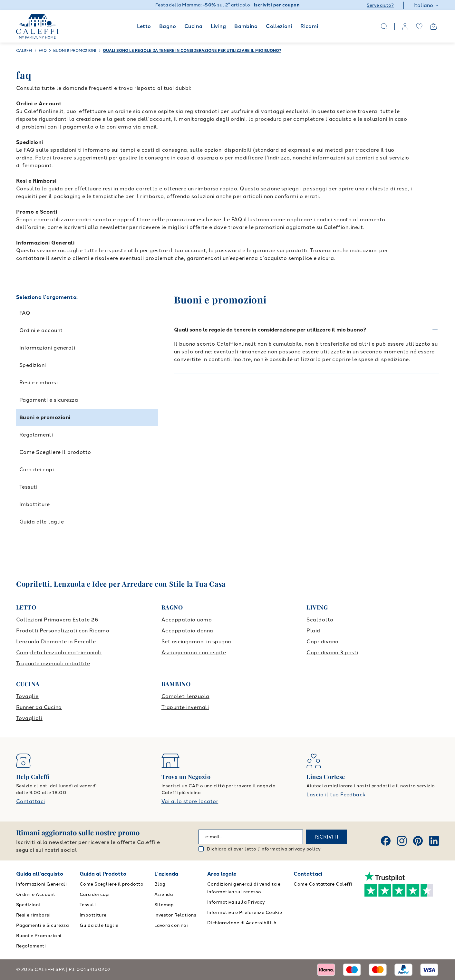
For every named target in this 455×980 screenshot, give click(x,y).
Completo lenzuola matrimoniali (59, 653)
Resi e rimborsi (39, 383)
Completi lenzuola (185, 696)
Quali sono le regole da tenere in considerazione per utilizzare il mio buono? (270, 330)
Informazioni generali (47, 348)
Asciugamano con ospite (194, 653)
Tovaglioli (29, 718)
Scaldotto (320, 620)
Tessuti (28, 487)
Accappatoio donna (187, 631)
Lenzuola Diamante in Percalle (56, 642)
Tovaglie (27, 696)
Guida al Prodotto (103, 874)
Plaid (313, 631)
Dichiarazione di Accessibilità (242, 923)
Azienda (164, 894)
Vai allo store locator (190, 801)
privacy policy (305, 849)
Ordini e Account (36, 894)
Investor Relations (175, 915)
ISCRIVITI (326, 837)
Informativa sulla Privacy (236, 902)
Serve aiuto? (380, 5)
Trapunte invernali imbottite (53, 663)
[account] (405, 26)
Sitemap (164, 905)
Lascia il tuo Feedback (336, 795)
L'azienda (166, 874)
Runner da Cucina (39, 707)
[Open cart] (433, 26)
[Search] (384, 26)
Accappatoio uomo (187, 620)
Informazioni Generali (41, 884)
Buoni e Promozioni (39, 936)
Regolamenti (36, 435)
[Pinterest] (418, 841)
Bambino (246, 26)
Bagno (168, 26)
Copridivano (322, 642)
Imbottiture (34, 504)
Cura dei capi (37, 470)
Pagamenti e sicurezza (49, 400)
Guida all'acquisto (40, 874)
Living (218, 26)
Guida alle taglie (42, 522)
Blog (160, 884)
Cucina (193, 26)
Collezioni (279, 26)
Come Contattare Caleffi (323, 884)
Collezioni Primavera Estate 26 (57, 620)
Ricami (309, 26)
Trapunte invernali (185, 707)
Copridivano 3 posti (332, 653)
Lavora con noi (171, 925)
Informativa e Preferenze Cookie (245, 913)
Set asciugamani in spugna (196, 642)
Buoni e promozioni (45, 417)
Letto (144, 26)
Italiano (426, 5)
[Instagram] (402, 841)
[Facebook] (386, 841)
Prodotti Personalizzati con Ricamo (63, 631)
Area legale (222, 874)
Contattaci (31, 801)
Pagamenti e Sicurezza (42, 925)
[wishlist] (419, 26)
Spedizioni (33, 365)
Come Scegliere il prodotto (55, 452)
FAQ (25, 313)
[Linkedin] (434, 841)
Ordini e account (41, 330)
